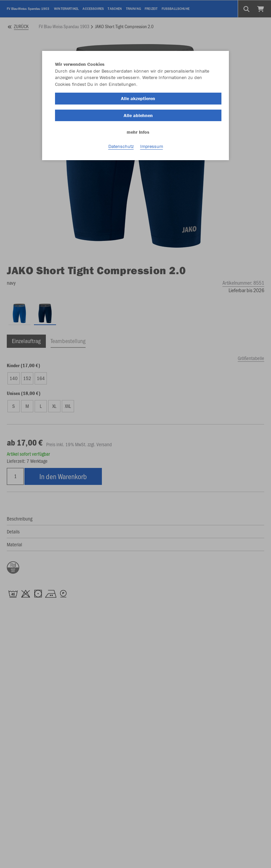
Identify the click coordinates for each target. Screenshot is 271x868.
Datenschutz (121, 146)
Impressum (152, 146)
